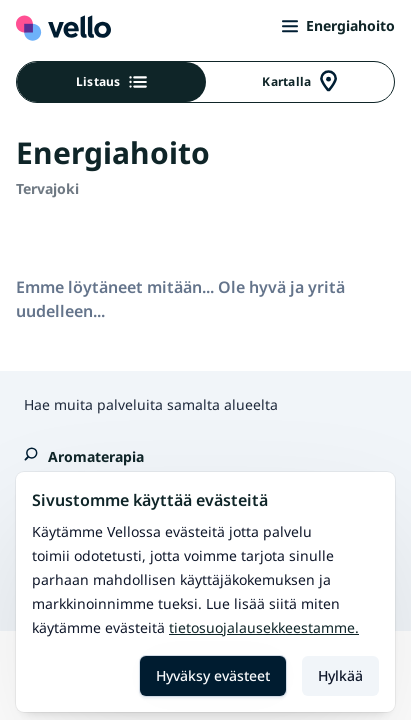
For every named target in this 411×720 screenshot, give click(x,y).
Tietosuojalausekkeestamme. (264, 627)
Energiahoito (338, 25)
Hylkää (340, 675)
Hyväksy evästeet (213, 675)
